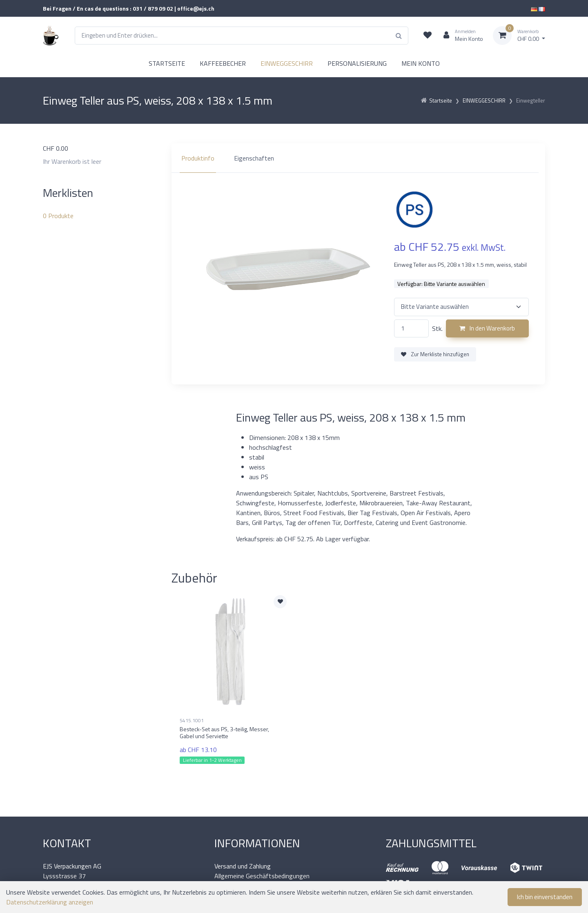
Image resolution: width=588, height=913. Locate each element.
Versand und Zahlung (243, 866)
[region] (358, 158)
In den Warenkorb (487, 328)
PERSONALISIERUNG (357, 63)
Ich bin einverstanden (545, 897)
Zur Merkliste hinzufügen (435, 354)
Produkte (58, 216)
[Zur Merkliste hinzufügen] (280, 602)
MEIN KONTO (421, 63)
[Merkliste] (428, 36)
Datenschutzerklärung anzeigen (50, 902)
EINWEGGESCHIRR (287, 63)
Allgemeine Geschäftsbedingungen (262, 876)
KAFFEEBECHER (223, 63)
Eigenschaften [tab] (254, 158)
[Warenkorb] (519, 36)
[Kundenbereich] (460, 36)
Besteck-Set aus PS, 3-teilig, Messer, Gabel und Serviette (224, 732)
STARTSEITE (167, 63)
